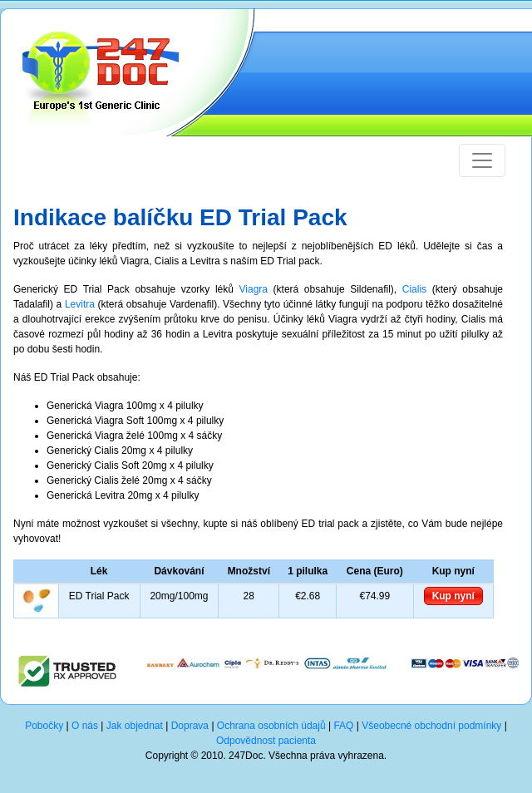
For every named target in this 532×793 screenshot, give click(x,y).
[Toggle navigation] (482, 160)
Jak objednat (135, 726)
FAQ (343, 726)
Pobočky (44, 726)
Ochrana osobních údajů (271, 726)
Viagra (254, 289)
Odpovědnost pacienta (266, 741)
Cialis (414, 289)
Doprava (190, 726)
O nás (85, 726)
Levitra (80, 304)
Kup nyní (453, 596)
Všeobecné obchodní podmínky (431, 726)
